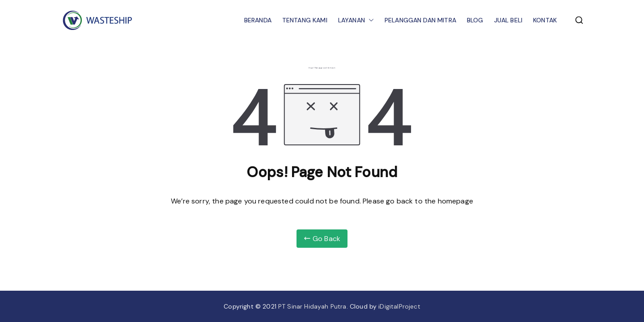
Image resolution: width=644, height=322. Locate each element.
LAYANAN (356, 20)
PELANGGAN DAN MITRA (420, 20)
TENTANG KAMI (305, 20)
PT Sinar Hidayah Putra (312, 306)
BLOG (475, 20)
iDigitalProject (399, 306)
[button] (369, 20)
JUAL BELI (508, 20)
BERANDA (258, 20)
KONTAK (545, 20)
